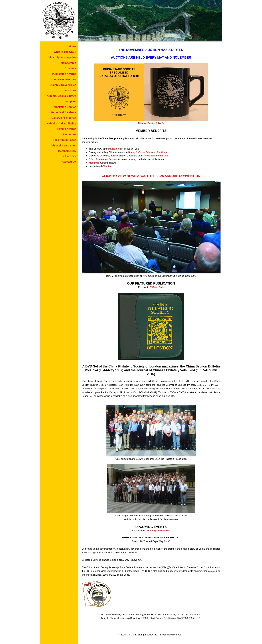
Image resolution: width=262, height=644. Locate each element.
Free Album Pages (65, 140)
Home (73, 46)
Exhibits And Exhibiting (62, 124)
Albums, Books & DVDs (61, 96)
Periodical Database (64, 112)
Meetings (94, 163)
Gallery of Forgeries (64, 118)
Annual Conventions (63, 79)
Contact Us (69, 162)
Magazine (114, 149)
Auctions (71, 90)
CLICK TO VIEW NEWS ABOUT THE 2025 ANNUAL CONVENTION (151, 176)
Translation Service (64, 107)
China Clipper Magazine (61, 57)
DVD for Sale (157, 287)
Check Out (70, 156)
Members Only (67, 151)
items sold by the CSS (156, 156)
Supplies (71, 102)
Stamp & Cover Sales (63, 85)
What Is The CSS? (65, 52)
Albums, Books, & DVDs (151, 123)
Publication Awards (64, 74)
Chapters (70, 68)
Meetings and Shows (158, 531)
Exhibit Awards (67, 129)
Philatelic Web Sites (64, 146)
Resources (70, 134)
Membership (69, 63)
